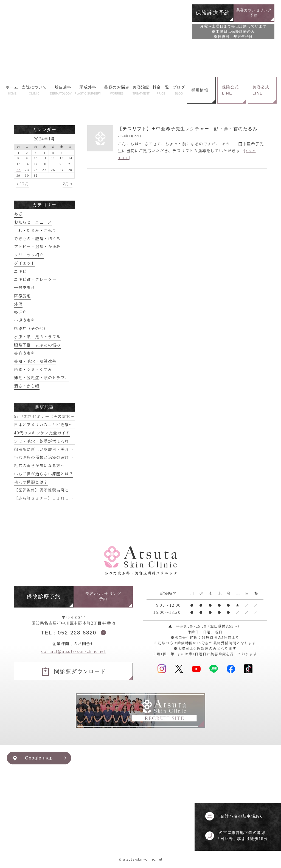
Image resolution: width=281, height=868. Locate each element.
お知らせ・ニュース (33, 222)
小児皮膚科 (25, 320)
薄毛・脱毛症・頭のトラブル (41, 378)
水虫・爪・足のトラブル (37, 337)
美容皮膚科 (25, 353)
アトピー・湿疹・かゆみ (37, 246)
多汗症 (20, 312)
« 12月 (23, 184)
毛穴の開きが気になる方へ (39, 465)
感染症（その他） (31, 328)
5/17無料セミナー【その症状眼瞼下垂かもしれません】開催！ (74, 416)
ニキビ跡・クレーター (35, 279)
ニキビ (20, 271)
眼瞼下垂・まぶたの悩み (37, 345)
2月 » (68, 184)
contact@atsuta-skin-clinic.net (73, 651)
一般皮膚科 (25, 287)
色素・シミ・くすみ (33, 369)
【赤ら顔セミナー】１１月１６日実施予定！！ (58, 498)
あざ (18, 214)
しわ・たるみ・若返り (35, 230)
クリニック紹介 (29, 255)
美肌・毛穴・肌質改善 (35, 361)
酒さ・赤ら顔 (27, 386)
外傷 (18, 304)
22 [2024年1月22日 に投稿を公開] (19, 170)
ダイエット (25, 263)
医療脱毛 (23, 296)
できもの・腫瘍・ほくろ (37, 239)
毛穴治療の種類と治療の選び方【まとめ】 (54, 457)
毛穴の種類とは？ (31, 482)
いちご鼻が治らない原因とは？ (44, 474)
